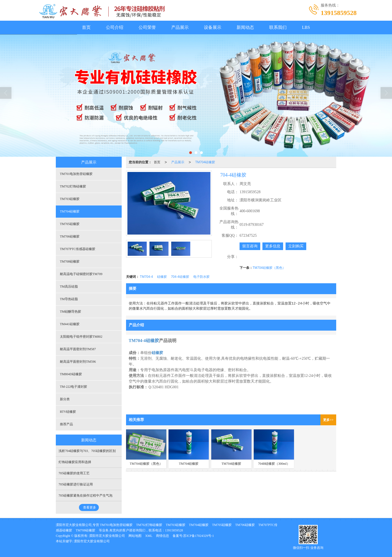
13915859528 (174, 530)
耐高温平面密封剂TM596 (78, 362)
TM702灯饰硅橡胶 (73, 186)
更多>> (328, 420)
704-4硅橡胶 (180, 277)
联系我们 (278, 27)
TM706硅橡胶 (70, 236)
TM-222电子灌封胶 (73, 387)
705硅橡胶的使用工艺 (74, 473)
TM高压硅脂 (69, 287)
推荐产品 (66, 424)
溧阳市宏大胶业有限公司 (107, 536)
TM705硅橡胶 (70, 224)
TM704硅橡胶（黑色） (269, 268)
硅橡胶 (162, 277)
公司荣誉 (147, 27)
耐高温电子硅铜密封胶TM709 (81, 274)
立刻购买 (296, 246)
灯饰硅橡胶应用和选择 (75, 462)
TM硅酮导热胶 (71, 312)
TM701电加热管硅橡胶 (76, 174)
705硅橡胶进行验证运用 (76, 484)
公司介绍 (115, 27)
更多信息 (273, 246)
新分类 (65, 399)
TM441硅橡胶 (70, 324)
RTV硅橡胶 (68, 412)
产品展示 (180, 27)
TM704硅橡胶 (205, 162)
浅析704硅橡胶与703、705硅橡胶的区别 (87, 451)
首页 (86, 27)
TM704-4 (146, 277)
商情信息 (163, 536)
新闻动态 (245, 27)
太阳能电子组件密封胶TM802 (81, 337)
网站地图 (135, 536)
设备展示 (213, 27)
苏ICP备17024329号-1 (199, 536)
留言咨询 (250, 246)
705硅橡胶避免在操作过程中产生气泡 (85, 496)
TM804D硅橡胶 (71, 374)
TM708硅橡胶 (70, 261)
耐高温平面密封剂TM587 (78, 349)
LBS (306, 27)
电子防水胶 (201, 277)
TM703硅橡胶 (70, 199)
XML (149, 536)
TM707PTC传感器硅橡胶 (78, 249)
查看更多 (90, 507)
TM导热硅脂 (69, 299)
